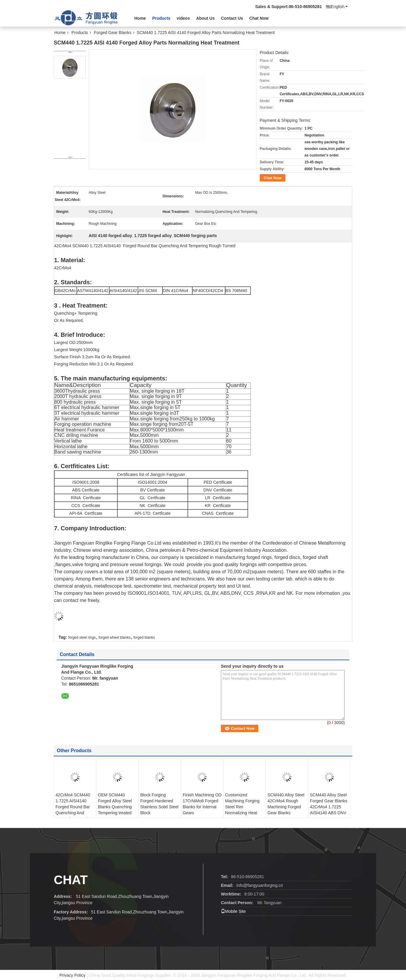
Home (140, 18)
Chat (71, 880)
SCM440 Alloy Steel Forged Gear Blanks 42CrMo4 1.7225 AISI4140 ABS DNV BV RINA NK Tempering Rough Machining (329, 813)
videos (183, 18)
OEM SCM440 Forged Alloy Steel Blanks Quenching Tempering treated (115, 804)
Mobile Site (233, 911)
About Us (205, 18)
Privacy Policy (72, 975)
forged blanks (144, 638)
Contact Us (232, 18)
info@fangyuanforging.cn (260, 885)
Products (161, 18)
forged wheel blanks (114, 638)
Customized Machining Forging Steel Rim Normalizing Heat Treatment (242, 807)
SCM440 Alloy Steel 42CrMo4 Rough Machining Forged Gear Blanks (286, 804)
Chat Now (259, 18)
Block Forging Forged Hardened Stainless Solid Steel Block (159, 804)
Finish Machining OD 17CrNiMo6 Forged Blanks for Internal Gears (202, 804)
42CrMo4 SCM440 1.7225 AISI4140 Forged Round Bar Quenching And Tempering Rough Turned (73, 810)
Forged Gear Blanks (113, 33)
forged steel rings (82, 638)
